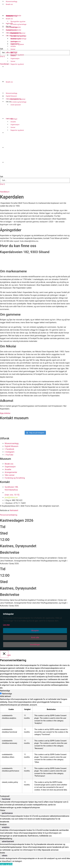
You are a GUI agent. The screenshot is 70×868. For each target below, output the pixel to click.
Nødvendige (7, 694)
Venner (13, 127)
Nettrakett (14, 510)
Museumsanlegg (11, 27)
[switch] (1, 799)
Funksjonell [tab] (5, 796)
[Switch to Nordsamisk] (37, 157)
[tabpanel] (35, 745)
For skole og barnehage (18, 102)
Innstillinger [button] (35, 645)
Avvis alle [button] (35, 637)
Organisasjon (15, 125)
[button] (35, 172)
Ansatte (13, 122)
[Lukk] (4, 654)
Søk (2, 177)
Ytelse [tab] (3, 810)
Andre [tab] (2, 853)
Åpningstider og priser (18, 99)
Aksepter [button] (35, 631)
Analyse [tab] (3, 824)
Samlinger (14, 119)
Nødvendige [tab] (5, 691)
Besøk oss (9, 4)
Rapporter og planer (17, 130)
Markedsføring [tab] (6, 839)
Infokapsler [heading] (8, 614)
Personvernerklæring (9, 515)
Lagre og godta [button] (6, 864)
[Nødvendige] (1, 693)
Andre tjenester (16, 105)
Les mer (6, 625)
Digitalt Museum (11, 30)
